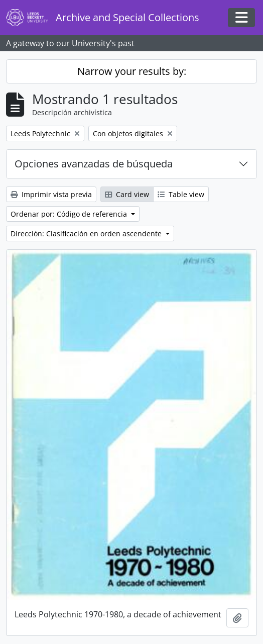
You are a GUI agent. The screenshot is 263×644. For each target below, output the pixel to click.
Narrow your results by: (132, 71)
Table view (181, 194)
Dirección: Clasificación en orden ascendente (87, 234)
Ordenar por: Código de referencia (70, 214)
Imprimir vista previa (51, 194)
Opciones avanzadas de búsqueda (94, 164)
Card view (127, 194)
